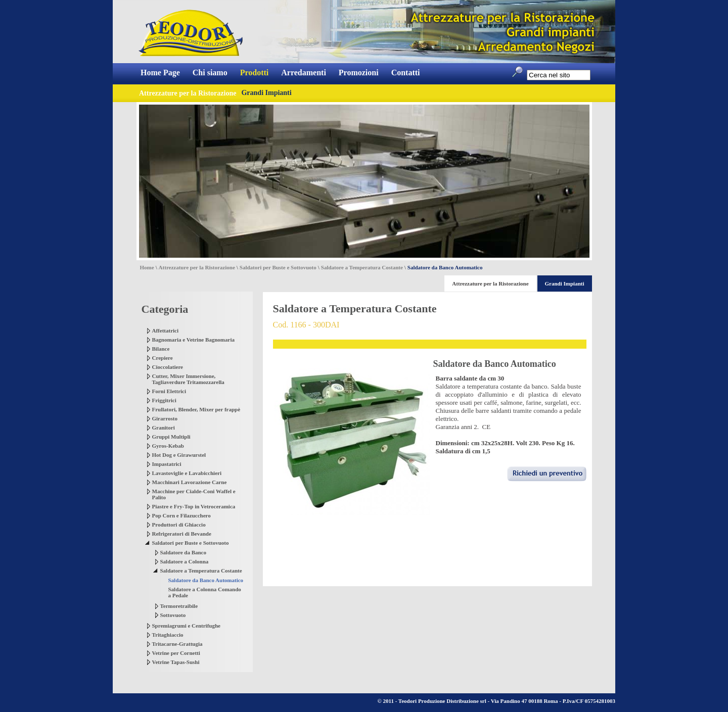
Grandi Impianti (266, 93)
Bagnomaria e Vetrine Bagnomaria (193, 340)
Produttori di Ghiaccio (179, 525)
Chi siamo (210, 73)
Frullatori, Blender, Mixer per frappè (196, 409)
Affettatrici (166, 330)
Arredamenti (304, 73)
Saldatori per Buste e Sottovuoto (278, 267)
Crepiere (163, 358)
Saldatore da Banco (183, 552)
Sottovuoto (173, 615)
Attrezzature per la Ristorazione (197, 267)
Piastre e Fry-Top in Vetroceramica (194, 506)
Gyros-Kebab (168, 446)
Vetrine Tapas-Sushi (176, 662)
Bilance (161, 349)
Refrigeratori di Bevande (182, 534)
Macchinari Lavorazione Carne (190, 482)
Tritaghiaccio (168, 635)
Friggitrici (164, 400)
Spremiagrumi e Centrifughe (186, 626)
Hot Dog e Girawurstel (179, 455)
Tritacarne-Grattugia (177, 644)
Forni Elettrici (169, 391)
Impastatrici (167, 464)
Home (147, 267)
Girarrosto (165, 418)
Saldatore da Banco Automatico (206, 580)
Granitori (164, 428)
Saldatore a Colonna (185, 561)
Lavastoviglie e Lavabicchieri (187, 473)
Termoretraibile (179, 606)
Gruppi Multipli (171, 437)
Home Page (160, 73)
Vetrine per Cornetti (176, 653)
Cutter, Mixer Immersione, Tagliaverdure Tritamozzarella (188, 379)
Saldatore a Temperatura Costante (362, 267)
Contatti (406, 73)
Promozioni (359, 73)
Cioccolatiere (168, 367)
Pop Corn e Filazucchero (181, 515)
